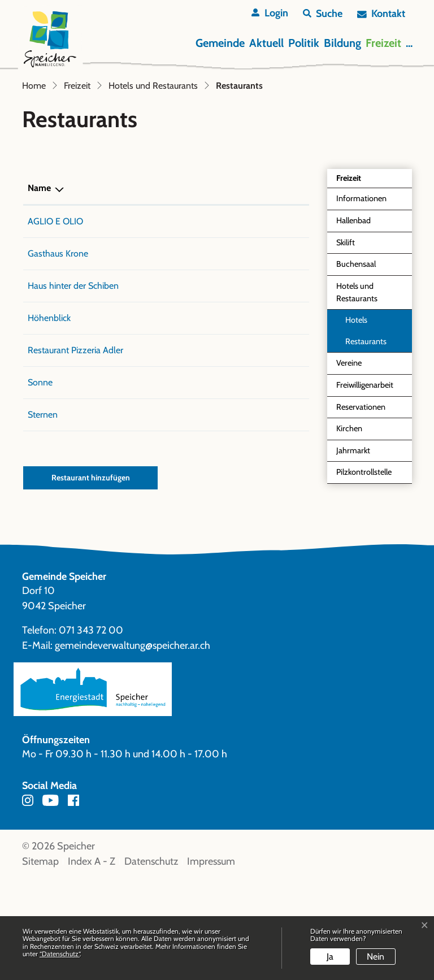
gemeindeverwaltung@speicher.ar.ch (133, 747)
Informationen (361, 287)
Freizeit (383, 43)
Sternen (43, 516)
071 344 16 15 (157, 516)
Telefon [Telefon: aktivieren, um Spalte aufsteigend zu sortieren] (146, 276)
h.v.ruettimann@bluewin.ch (252, 374)
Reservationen (361, 495)
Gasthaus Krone (58, 342)
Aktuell (266, 43)
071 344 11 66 (157, 406)
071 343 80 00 (162, 309)
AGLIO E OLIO (55, 309)
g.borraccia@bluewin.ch (245, 438)
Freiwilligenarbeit (365, 473)
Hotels (356, 408)
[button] (323, 14)
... (409, 43)
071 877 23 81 (158, 374)
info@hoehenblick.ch (240, 406)
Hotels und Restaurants (357, 380)
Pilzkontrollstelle (364, 560)
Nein (376, 957)
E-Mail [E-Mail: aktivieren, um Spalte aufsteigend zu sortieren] (213, 276)
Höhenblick (49, 406)
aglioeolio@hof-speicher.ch (252, 309)
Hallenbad (353, 309)
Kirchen (349, 517)
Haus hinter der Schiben (73, 374)
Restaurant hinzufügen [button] (91, 579)
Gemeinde (220, 43)
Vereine (349, 451)
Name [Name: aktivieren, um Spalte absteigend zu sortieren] (39, 276)
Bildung (342, 43)
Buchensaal (356, 352)
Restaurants (371, 433)
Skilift (346, 331)
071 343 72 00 (91, 732)
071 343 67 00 (160, 342)
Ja (330, 957)
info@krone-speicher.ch (245, 342)
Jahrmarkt (353, 539)
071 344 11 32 (157, 484)
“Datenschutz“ (60, 954)
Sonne (40, 484)
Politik (304, 43)
